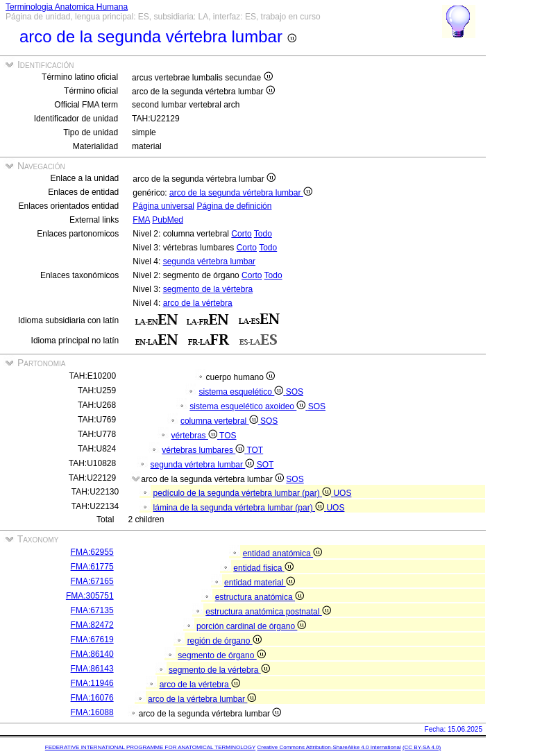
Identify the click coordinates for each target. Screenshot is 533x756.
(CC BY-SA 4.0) (422, 747)
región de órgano (225, 641)
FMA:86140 (92, 654)
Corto (241, 234)
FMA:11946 (92, 683)
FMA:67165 (92, 581)
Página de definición (234, 206)
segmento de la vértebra (208, 289)
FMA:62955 (92, 552)
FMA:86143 (92, 669)
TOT (255, 450)
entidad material (260, 583)
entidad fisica (263, 568)
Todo (263, 234)
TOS (228, 436)
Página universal (163, 206)
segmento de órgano (221, 655)
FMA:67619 (92, 639)
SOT (265, 465)
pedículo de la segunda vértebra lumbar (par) (244, 493)
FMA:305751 (90, 596)
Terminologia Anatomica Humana (67, 7)
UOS (342, 493)
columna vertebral (220, 421)
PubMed (168, 220)
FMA (141, 220)
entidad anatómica (282, 553)
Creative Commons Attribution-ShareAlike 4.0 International (329, 747)
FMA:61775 (92, 567)
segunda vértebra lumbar (209, 261)
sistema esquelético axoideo (248, 406)
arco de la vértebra (198, 303)
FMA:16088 (92, 712)
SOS (295, 392)
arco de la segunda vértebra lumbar (241, 193)
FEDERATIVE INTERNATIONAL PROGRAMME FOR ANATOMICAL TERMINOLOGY (150, 747)
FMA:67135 (92, 610)
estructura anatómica (260, 597)
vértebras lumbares (204, 450)
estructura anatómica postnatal (268, 612)
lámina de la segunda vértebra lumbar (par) (240, 508)
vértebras (195, 436)
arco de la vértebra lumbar (202, 699)
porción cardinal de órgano (251, 626)
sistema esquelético (243, 392)
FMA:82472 (92, 625)
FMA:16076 (92, 698)
